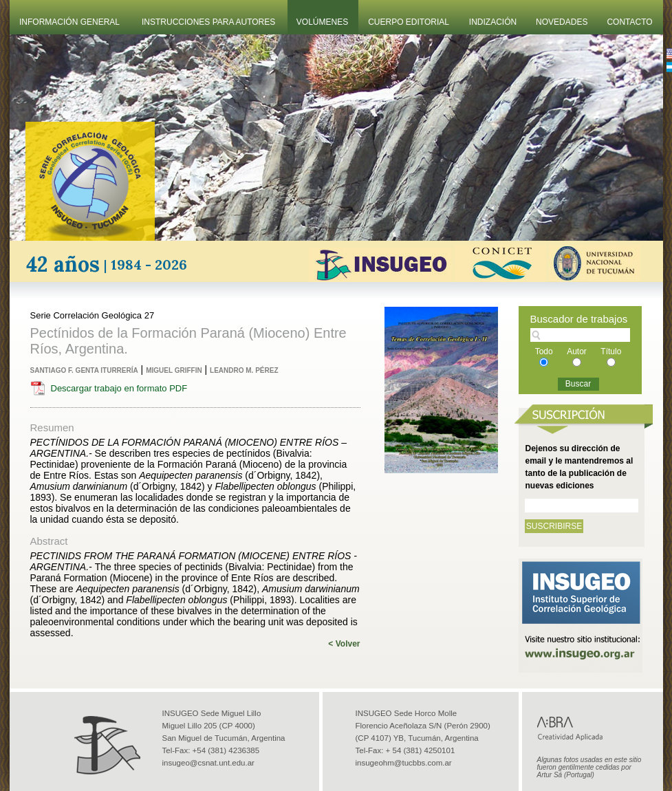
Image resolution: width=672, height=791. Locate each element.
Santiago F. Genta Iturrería (84, 370)
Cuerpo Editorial (409, 22)
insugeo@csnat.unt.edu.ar (208, 763)
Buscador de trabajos (579, 319)
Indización (493, 22)
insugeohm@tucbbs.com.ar (404, 763)
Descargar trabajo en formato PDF (119, 388)
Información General (69, 22)
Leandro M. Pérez (244, 370)
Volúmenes (322, 22)
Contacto (629, 22)
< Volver (344, 644)
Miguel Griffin (174, 370)
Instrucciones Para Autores (208, 22)
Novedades (562, 22)
